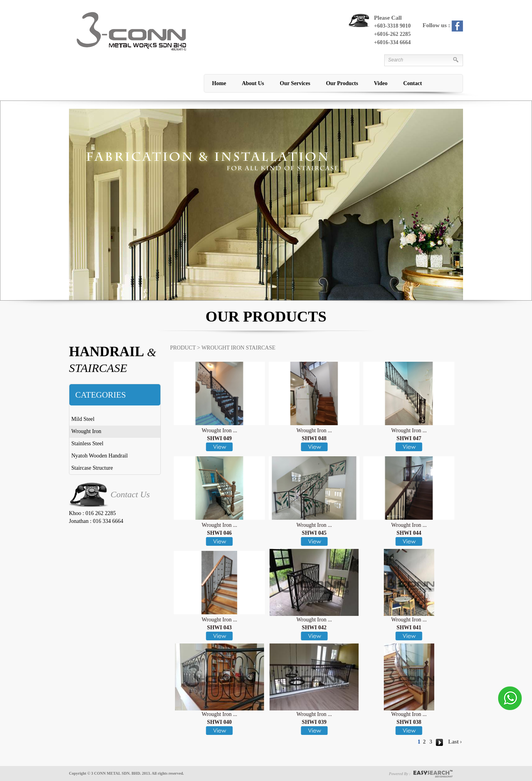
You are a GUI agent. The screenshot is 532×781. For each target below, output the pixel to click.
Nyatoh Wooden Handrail (100, 456)
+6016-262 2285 (392, 34)
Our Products (342, 83)
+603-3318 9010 (392, 26)
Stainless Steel (87, 443)
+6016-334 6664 (392, 42)
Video (381, 83)
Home (219, 83)
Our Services (295, 83)
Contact (412, 83)
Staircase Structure (92, 468)
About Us (253, 83)
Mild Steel (83, 419)
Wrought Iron (86, 431)
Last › (455, 742)
